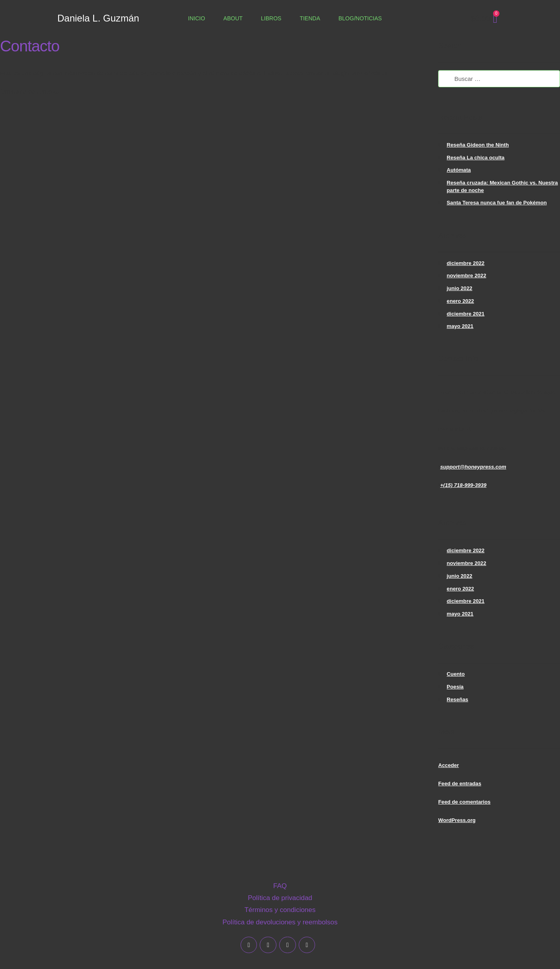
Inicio (197, 18)
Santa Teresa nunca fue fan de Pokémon (497, 203)
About (233, 18)
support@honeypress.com (473, 467)
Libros (271, 18)
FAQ (280, 886)
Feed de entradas (460, 784)
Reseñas (458, 699)
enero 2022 (461, 301)
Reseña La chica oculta (476, 158)
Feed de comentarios (464, 802)
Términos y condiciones (280, 910)
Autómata (459, 170)
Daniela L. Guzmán (98, 18)
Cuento (456, 674)
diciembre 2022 (466, 263)
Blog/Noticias (360, 18)
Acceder (448, 765)
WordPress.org (457, 820)
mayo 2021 (460, 326)
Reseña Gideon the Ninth (478, 145)
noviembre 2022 (467, 276)
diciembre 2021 (466, 314)
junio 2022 (460, 288)
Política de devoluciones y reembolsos (280, 922)
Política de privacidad (280, 898)
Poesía (455, 687)
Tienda (310, 18)
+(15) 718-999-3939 (463, 485)
